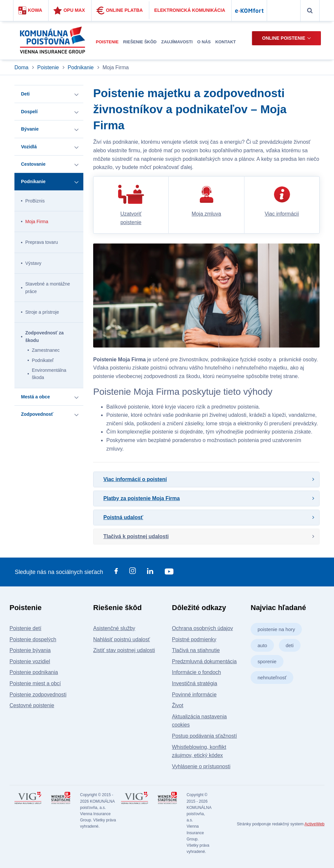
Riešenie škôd (140, 42)
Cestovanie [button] (33, 164)
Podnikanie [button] (33, 181)
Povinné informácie (194, 695)
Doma (22, 67)
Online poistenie (284, 38)
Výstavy (33, 263)
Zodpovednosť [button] (37, 414)
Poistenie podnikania (34, 672)
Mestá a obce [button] (35, 397)
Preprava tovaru (42, 242)
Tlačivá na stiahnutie (196, 650)
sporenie (267, 661)
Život (178, 705)
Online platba (120, 11)
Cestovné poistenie (32, 705)
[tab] (206, 479)
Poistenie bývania (30, 650)
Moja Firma (37, 222)
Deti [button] (25, 94)
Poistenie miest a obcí (35, 683)
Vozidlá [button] (29, 147)
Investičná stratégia (195, 683)
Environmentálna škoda (49, 374)
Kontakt (226, 42)
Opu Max (69, 11)
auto (262, 645)
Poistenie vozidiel (30, 661)
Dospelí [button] (29, 112)
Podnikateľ (43, 360)
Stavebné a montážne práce (48, 287)
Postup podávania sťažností (204, 736)
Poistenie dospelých (33, 639)
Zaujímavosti (177, 42)
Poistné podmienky (194, 639)
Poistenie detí (25, 628)
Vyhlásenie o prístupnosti (201, 766)
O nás (204, 42)
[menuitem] (107, 42)
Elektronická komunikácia (190, 10)
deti (290, 645)
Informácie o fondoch (196, 672)
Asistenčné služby (114, 628)
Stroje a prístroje (42, 312)
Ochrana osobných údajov (202, 628)
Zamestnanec (46, 350)
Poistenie (107, 42)
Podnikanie (81, 67)
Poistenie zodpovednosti (38, 695)
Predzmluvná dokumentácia (204, 661)
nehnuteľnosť (272, 677)
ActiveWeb (314, 824)
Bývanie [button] (30, 129)
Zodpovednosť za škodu (44, 336)
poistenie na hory (276, 629)
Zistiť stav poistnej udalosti (124, 650)
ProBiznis (35, 201)
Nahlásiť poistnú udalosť (122, 639)
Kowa (30, 11)
